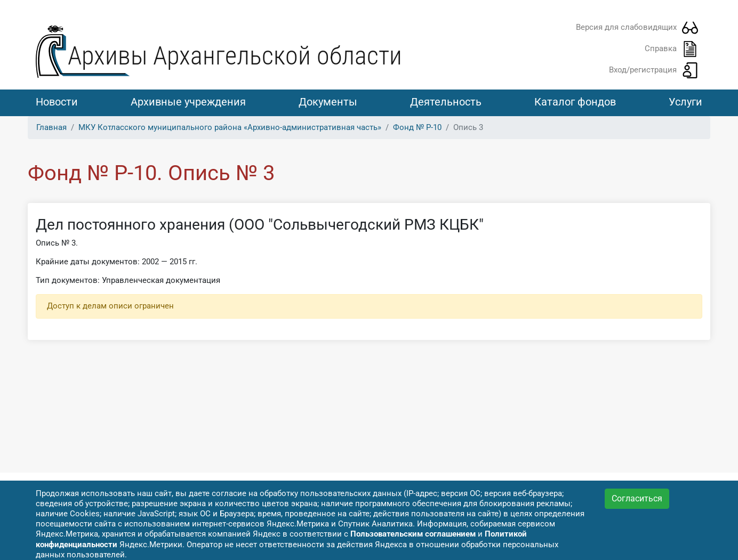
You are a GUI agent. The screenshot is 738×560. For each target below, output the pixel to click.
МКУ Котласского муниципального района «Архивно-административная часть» (230, 127)
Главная (51, 127)
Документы (328, 102)
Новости (57, 102)
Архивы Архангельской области (235, 56)
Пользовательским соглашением (413, 534)
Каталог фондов (575, 102)
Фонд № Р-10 (417, 127)
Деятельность (446, 102)
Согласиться (637, 498)
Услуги (685, 102)
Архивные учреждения (188, 102)
